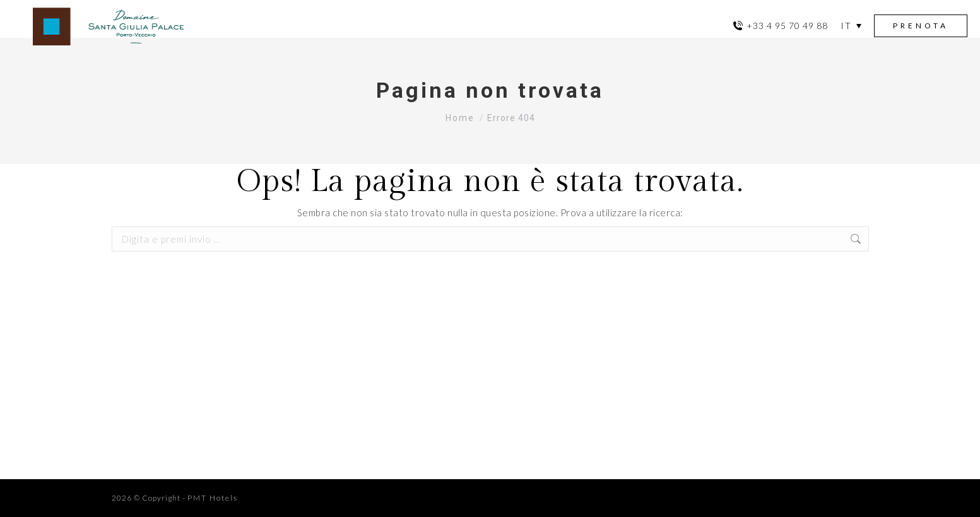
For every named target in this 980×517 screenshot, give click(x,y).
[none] (851, 26)
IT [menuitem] (846, 26)
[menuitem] (851, 26)
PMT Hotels (213, 498)
